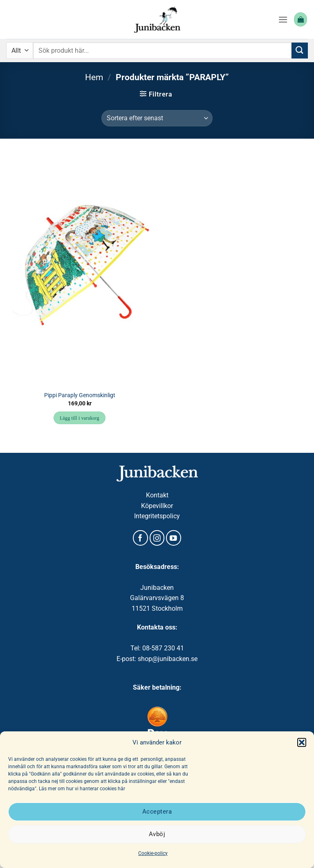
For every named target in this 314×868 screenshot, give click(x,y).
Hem (94, 77)
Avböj (157, 834)
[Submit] (300, 51)
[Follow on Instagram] (157, 538)
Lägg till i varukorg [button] (80, 418)
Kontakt (157, 495)
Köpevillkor (157, 506)
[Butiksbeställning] (157, 118)
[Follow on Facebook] (140, 538)
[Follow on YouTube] (174, 538)
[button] (302, 742)
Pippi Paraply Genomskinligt (80, 395)
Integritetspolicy (157, 516)
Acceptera (157, 812)
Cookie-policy (153, 853)
